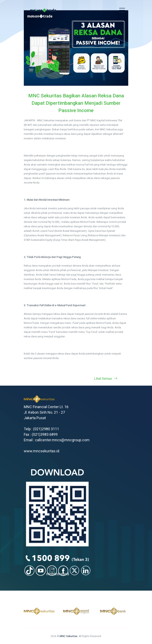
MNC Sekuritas (69, 636)
